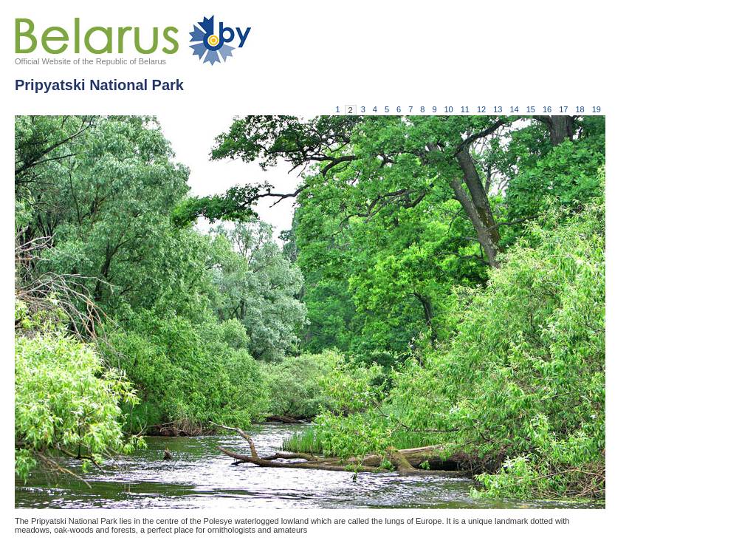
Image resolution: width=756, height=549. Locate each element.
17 (563, 109)
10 (449, 109)
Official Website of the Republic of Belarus (90, 61)
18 (580, 109)
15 (531, 109)
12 (481, 109)
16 (547, 109)
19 (597, 109)
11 (465, 109)
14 (515, 109)
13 (498, 109)
